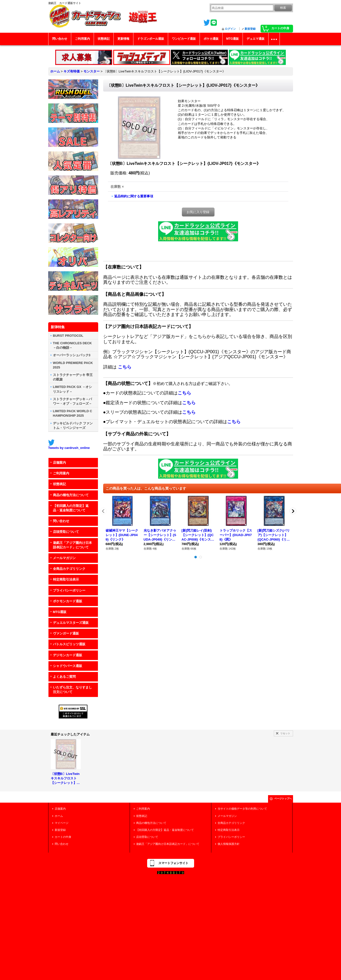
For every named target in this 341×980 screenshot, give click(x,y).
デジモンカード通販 (68, 655)
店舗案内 (59, 463)
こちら (125, 367)
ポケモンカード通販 (68, 601)
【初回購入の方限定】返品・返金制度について (71, 508)
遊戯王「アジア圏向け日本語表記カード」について (72, 545)
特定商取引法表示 (66, 579)
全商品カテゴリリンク (69, 569)
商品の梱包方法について (71, 495)
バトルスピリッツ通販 (69, 644)
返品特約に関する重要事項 (134, 196)
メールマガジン (64, 558)
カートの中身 (63, 837)
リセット (285, 733)
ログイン (230, 29)
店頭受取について (66, 532)
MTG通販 (60, 612)
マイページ (62, 823)
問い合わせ (61, 521)
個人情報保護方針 (229, 844)
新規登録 (250, 29)
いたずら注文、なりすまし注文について (72, 690)
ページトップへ (283, 799)
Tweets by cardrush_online (69, 448)
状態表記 (59, 484)
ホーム (59, 816)
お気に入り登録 (198, 212)
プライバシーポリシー (69, 590)
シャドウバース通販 (68, 666)
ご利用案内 (61, 473)
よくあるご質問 (64, 677)
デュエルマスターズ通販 (71, 623)
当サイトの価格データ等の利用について (242, 809)
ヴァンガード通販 (66, 633)
